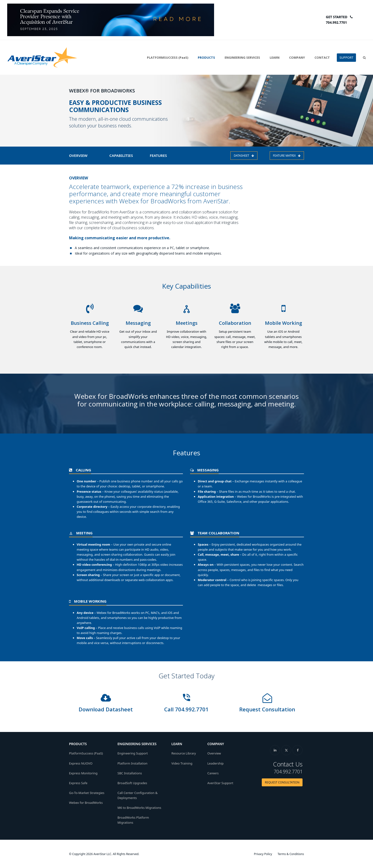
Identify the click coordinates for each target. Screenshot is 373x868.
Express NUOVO (81, 763)
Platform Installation (132, 763)
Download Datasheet (106, 709)
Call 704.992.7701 (186, 709)
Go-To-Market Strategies (87, 793)
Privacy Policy (263, 854)
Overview (214, 753)
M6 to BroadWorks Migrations (139, 808)
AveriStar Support (220, 783)
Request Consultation (267, 709)
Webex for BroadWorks (86, 802)
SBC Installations (130, 773)
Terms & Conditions (291, 854)
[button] (364, 57)
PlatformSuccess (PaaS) (86, 753)
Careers (213, 773)
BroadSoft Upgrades (132, 783)
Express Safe (78, 783)
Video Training (182, 763)
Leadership (216, 763)
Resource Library (184, 753)
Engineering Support (133, 753)
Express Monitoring (83, 773)
